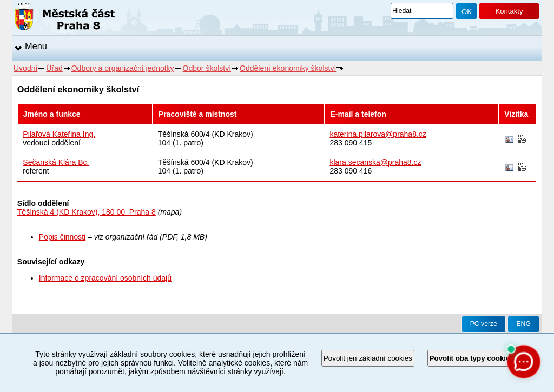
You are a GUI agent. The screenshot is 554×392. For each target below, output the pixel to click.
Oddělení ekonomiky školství (288, 68)
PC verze (484, 324)
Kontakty (509, 11)
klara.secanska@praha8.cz (375, 162)
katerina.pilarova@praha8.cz (378, 134)
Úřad (54, 68)
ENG (523, 324)
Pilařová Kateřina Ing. (59, 134)
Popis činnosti (62, 237)
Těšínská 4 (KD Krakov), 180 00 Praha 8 (87, 212)
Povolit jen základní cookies (368, 358)
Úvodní (25, 68)
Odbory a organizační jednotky (123, 68)
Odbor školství (207, 68)
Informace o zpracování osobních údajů (105, 278)
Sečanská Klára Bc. (56, 162)
